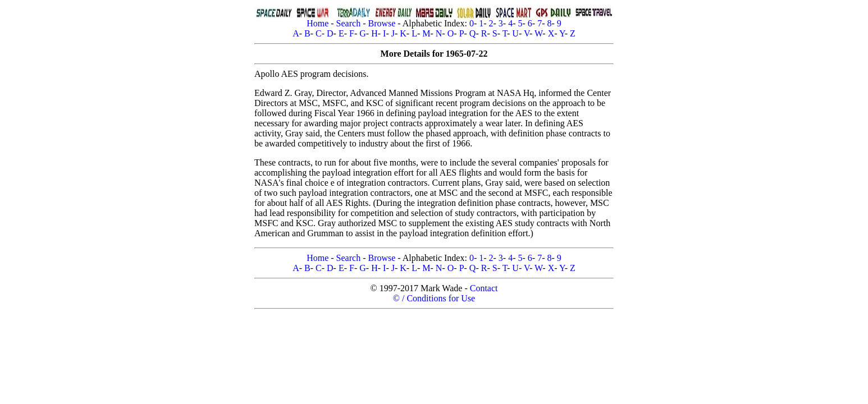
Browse (382, 23)
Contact (484, 288)
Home (317, 23)
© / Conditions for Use (434, 298)
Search (349, 23)
